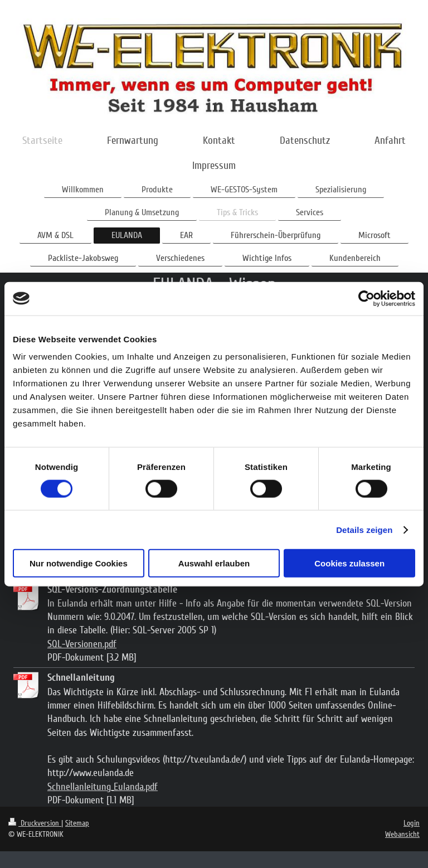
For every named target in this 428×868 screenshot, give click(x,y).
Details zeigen (364, 529)
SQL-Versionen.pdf (82, 644)
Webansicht (402, 834)
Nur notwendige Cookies (79, 563)
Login (412, 823)
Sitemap (77, 823)
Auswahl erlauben (214, 563)
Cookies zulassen (349, 563)
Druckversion (35, 823)
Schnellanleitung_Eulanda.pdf (103, 787)
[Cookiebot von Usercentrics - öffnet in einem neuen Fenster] (366, 298)
